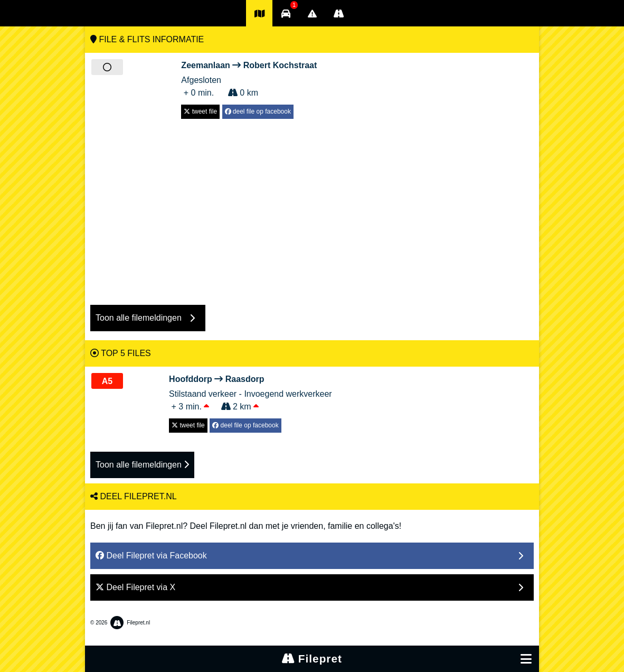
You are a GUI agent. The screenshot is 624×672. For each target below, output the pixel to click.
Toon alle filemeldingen (142, 465)
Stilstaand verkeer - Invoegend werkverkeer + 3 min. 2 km (250, 392)
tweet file (200, 111)
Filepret (312, 659)
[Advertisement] (312, 207)
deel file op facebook (258, 111)
